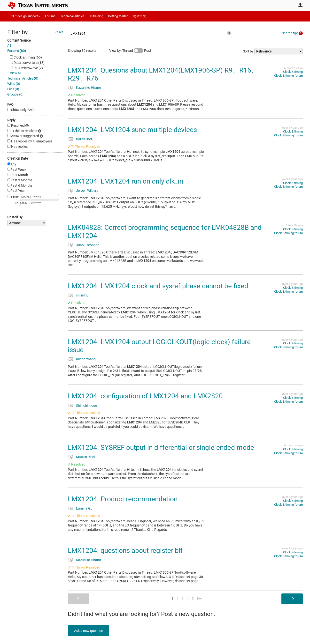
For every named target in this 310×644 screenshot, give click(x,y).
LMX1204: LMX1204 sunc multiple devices (132, 130)
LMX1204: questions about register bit (125, 551)
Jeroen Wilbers (87, 191)
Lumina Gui (85, 508)
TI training (96, 16)
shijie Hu (82, 295)
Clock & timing (293, 72)
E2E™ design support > (25, 16)
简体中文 (139, 16)
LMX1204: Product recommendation (123, 499)
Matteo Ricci (85, 457)
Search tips (290, 33)
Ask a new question (90, 631)
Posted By (15, 217)
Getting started (118, 16)
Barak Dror (84, 139)
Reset (59, 32)
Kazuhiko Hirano (89, 88)
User (300, 5)
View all (16, 73)
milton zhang (86, 359)
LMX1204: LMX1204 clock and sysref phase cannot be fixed (158, 286)
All (9, 45)
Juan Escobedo (88, 245)
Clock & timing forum (288, 76)
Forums (50, 16)
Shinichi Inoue (86, 406)
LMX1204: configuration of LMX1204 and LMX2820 (145, 396)
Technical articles (72, 16)
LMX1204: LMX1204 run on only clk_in (125, 181)
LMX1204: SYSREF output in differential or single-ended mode (161, 448)
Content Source (19, 40)
